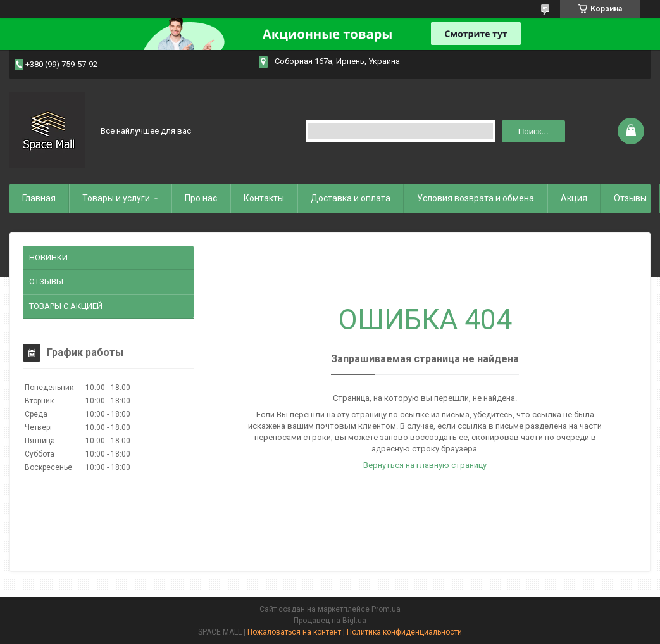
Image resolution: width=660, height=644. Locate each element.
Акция (574, 198)
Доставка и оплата (351, 198)
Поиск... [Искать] (533, 131)
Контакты (264, 198)
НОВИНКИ (48, 257)
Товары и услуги (116, 198)
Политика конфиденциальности (404, 632)
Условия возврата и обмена (476, 198)
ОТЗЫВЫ (46, 281)
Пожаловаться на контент (294, 632)
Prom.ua (386, 609)
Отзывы (630, 198)
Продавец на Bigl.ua (330, 621)
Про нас (201, 198)
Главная (39, 198)
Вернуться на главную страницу (425, 465)
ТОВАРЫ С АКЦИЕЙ (66, 306)
